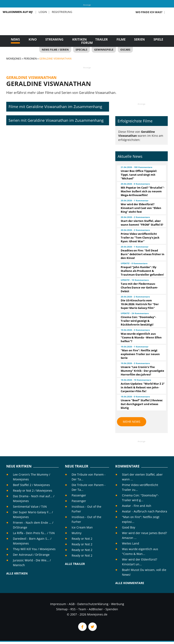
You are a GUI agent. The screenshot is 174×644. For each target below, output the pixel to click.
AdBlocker (96, 609)
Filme (121, 39)
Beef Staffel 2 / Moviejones (31, 485)
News (15, 39)
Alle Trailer (75, 564)
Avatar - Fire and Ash (137, 506)
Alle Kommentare (130, 583)
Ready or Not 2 (82, 539)
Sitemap (62, 609)
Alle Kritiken (17, 573)
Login (43, 12)
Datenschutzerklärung (93, 604)
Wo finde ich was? (149, 12)
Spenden (112, 609)
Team (82, 609)
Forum (87, 43)
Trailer (102, 39)
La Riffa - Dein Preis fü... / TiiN (34, 533)
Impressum (58, 604)
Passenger (79, 495)
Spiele (158, 39)
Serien (139, 39)
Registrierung (62, 12)
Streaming (54, 39)
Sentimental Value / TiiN (30, 507)
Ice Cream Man (82, 527)
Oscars (125, 50)
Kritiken (79, 39)
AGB (72, 604)
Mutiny (77, 533)
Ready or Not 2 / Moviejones (33, 490)
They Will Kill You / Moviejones (34, 549)
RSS (73, 609)
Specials (81, 50)
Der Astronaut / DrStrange (31, 555)
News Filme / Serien (55, 50)
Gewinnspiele (104, 50)
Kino (33, 39)
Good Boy (129, 527)
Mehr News (132, 422)
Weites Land (131, 543)
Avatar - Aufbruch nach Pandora (145, 511)
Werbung (118, 604)
